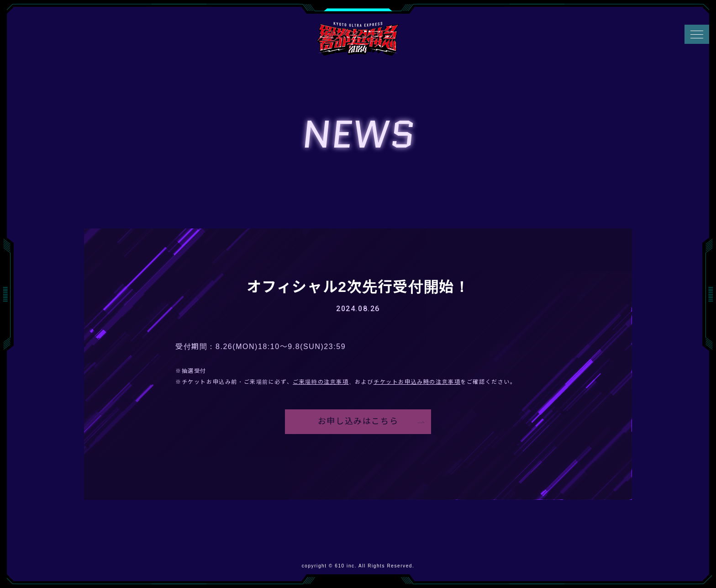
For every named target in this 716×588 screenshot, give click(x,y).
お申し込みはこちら (358, 422)
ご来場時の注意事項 (321, 382)
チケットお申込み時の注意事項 (417, 382)
